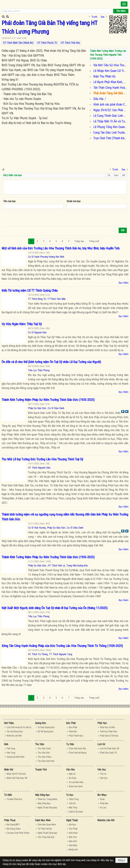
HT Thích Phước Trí (47, 43)
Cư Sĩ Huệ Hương (37, 528)
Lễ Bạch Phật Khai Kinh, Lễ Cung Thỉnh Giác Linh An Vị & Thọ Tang (110, 82)
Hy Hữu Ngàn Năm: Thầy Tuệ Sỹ (22, 324)
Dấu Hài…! (100, 99)
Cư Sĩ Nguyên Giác (37, 332)
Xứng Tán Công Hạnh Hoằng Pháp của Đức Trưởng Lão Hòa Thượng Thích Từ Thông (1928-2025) (62, 646)
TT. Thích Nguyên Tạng (61, 654)
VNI (124, 175)
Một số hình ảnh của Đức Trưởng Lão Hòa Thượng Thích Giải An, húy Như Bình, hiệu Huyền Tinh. (61, 248)
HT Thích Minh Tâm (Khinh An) (18, 43)
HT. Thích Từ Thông (38, 654)
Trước (94, 17)
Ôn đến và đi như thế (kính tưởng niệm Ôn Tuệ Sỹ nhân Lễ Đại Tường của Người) (51, 362)
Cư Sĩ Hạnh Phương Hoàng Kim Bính (46, 257)
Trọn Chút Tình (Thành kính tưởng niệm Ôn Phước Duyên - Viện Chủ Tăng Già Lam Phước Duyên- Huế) (110, 138)
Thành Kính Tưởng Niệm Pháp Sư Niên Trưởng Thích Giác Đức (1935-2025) (48, 400)
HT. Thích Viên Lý (56, 566)
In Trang (3, 169)
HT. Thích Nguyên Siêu (39, 468)
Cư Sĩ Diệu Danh (56, 408)
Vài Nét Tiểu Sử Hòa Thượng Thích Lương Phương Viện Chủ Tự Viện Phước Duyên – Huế (110, 65)
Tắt (109, 175)
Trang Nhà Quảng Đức (77, 566)
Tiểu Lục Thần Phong (39, 370)
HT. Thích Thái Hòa (70, 43)
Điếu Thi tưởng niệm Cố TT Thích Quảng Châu (30, 291)
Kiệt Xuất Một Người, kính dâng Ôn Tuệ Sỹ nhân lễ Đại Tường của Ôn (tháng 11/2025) (55, 608)
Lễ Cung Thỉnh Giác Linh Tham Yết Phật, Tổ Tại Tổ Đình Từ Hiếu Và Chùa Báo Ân (110, 116)
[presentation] (28, 218)
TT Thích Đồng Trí (37, 299)
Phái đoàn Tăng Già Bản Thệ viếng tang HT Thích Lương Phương (110, 93)
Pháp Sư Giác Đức (37, 408)
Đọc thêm (124, 283)
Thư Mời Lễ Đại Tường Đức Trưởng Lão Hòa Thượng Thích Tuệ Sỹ (42, 459)
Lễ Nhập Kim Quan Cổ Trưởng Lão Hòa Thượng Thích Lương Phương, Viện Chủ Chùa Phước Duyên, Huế (110, 71)
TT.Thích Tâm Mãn (57, 299)
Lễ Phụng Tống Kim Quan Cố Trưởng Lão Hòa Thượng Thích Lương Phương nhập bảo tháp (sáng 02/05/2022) (110, 127)
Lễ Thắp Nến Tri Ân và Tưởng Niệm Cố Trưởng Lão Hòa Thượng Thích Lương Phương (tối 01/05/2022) (110, 121)
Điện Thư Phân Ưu (104, 76)
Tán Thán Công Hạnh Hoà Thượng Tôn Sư (110, 88)
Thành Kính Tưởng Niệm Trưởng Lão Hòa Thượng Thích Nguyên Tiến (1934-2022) (108, 55)
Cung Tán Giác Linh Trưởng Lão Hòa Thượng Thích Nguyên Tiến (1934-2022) (110, 133)
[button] (124, 4)
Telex (116, 175)
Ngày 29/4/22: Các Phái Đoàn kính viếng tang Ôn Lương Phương (110, 110)
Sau (103, 17)
